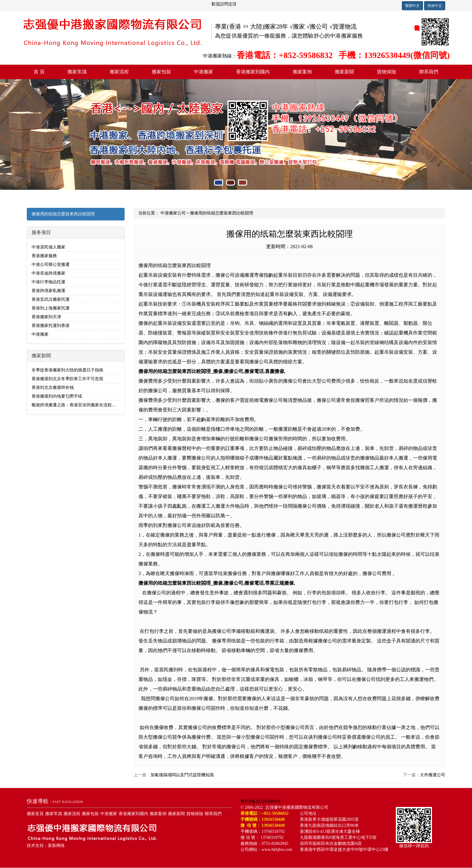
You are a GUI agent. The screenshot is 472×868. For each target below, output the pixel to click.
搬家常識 (77, 72)
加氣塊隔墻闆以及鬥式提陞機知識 (182, 775)
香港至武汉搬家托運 (51, 299)
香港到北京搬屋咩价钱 (53, 388)
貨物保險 (387, 72)
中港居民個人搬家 (48, 247)
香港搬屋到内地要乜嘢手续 (57, 396)
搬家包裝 (161, 72)
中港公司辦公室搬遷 (51, 265)
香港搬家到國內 (253, 72)
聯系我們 (429, 72)
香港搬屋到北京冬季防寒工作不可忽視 (67, 379)
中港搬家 (203, 72)
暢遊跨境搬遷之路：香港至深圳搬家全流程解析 (76, 405)
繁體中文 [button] (412, 6)
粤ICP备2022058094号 (261, 801)
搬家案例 (302, 72)
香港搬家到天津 (46, 317)
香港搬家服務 (44, 256)
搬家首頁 (35, 814)
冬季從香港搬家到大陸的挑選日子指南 (67, 370)
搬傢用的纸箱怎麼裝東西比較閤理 (63, 214)
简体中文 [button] (435, 6)
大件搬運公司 (433, 775)
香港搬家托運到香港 (51, 326)
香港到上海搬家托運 (51, 308)
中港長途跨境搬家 (48, 273)
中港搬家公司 (173, 213)
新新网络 (56, 846)
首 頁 (39, 72)
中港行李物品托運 (48, 282)
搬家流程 (119, 72)
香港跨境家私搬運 (48, 291)
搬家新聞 (344, 72)
